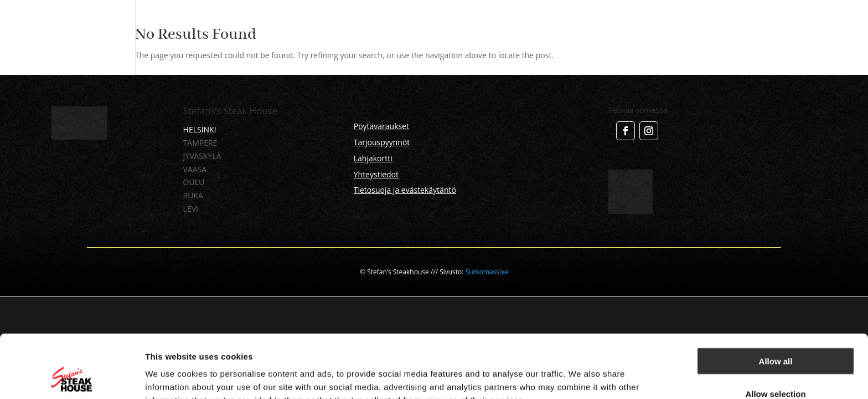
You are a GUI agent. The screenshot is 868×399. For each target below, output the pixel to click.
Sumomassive (487, 272)
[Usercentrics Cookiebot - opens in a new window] (72, 377)
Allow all (776, 302)
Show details (581, 377)
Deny (776, 367)
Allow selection (775, 334)
